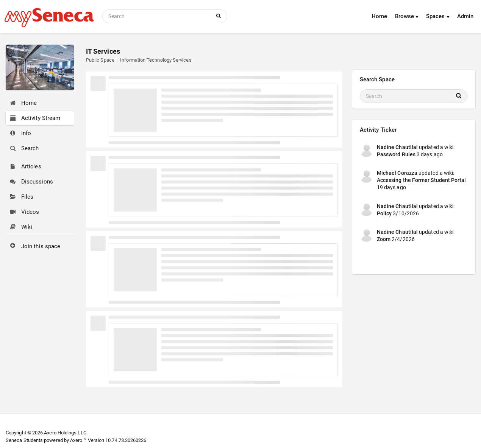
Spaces (438, 16)
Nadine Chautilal (397, 147)
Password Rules (396, 154)
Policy (384, 213)
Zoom (384, 239)
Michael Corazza (397, 173)
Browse (407, 16)
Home (379, 16)
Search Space (377, 79)
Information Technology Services (156, 60)
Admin (465, 16)
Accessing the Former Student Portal (422, 180)
